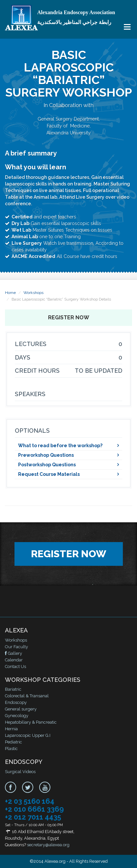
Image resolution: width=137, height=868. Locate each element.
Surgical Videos (20, 772)
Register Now (69, 318)
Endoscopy (16, 702)
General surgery (21, 709)
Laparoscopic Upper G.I (28, 735)
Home (10, 293)
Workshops (33, 293)
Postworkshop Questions (47, 465)
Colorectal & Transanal (27, 696)
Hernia (11, 729)
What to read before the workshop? (60, 446)
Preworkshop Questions (46, 455)
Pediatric (14, 742)
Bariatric (13, 689)
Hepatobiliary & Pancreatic (31, 722)
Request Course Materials (49, 474)
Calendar (14, 660)
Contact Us (15, 666)
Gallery (14, 653)
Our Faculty (16, 647)
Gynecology (17, 716)
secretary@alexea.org (48, 845)
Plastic (11, 749)
